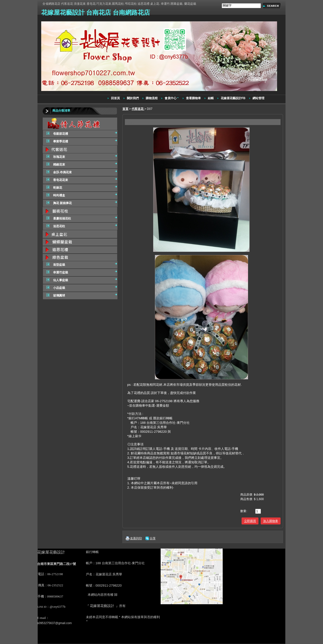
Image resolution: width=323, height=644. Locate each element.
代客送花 (138, 109)
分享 (153, 538)
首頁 (125, 109)
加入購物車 (271, 521)
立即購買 (250, 521)
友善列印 (136, 538)
